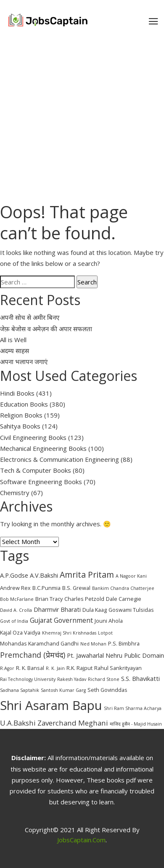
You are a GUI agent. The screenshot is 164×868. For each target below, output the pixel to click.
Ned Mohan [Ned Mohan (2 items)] (93, 644)
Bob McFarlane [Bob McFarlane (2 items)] (17, 599)
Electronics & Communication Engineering (60, 459)
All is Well (13, 340)
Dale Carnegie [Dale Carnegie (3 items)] (124, 599)
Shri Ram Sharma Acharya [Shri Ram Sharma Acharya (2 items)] (133, 708)
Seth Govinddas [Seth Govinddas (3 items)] (107, 690)
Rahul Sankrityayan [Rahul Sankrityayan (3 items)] (118, 668)
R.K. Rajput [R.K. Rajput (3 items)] (79, 668)
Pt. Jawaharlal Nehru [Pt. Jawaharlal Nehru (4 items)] (95, 655)
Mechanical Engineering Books (43, 448)
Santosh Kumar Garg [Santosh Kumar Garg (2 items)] (63, 690)
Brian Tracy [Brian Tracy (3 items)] (49, 599)
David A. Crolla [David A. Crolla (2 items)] (16, 610)
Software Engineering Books (41, 482)
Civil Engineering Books (33, 437)
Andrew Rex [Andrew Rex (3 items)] (15, 588)
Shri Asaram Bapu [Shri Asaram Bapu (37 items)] (51, 705)
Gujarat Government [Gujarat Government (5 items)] (61, 620)
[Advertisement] (82, 119)
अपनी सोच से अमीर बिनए (30, 317)
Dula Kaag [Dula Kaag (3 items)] (95, 610)
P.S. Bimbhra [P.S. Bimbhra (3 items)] (124, 643)
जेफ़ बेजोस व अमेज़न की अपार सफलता (46, 329)
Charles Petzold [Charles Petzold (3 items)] (84, 599)
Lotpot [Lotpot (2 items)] (105, 633)
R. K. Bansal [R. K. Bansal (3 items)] (30, 668)
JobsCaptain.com (81, 840)
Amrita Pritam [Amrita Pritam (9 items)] (87, 575)
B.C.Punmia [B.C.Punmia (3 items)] (46, 588)
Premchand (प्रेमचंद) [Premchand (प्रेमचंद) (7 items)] (33, 655)
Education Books (24, 404)
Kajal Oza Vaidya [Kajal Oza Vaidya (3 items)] (20, 632)
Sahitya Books (20, 426)
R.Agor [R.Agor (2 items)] (7, 668)
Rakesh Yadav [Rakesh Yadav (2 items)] (72, 679)
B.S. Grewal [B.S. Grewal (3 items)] (76, 588)
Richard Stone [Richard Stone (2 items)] (104, 679)
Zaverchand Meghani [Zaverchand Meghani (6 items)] (73, 723)
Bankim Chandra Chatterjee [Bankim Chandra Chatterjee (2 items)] (123, 588)
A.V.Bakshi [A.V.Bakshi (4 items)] (44, 575)
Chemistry (15, 493)
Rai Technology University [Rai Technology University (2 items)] (28, 679)
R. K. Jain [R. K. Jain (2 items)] (55, 668)
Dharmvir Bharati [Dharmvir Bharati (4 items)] (57, 609)
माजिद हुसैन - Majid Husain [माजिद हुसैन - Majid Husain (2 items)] (136, 724)
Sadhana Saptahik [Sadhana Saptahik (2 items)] (20, 690)
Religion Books (21, 415)
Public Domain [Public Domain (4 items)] (144, 655)
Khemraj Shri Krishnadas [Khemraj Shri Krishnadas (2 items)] (69, 633)
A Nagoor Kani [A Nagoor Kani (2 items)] (131, 576)
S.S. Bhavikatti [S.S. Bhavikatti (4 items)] (140, 679)
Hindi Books (17, 393)
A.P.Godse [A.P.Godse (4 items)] (14, 575)
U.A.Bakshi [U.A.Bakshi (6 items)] (18, 723)
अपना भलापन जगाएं (24, 362)
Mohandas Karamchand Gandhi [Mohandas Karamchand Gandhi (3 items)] (39, 643)
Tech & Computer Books (36, 470)
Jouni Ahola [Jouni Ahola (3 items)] (109, 621)
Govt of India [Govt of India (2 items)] (14, 621)
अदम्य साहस (15, 351)
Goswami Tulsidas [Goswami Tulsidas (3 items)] (131, 610)
